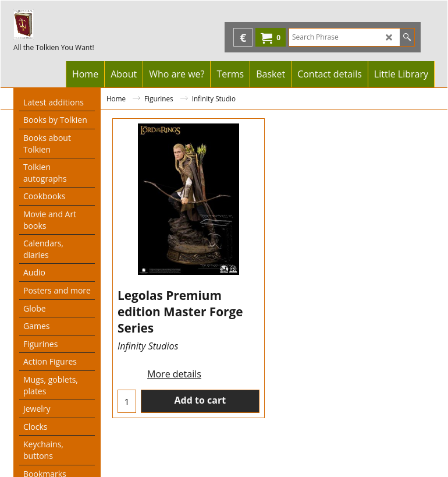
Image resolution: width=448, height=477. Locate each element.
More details (174, 374)
